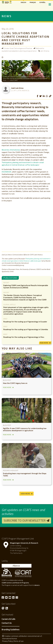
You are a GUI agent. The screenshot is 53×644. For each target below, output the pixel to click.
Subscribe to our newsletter (25, 520)
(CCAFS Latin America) (20, 90)
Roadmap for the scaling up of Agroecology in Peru (24, 337)
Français (33, 2)
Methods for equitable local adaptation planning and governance (23, 50)
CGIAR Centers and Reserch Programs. (15, 583)
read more (44, 343)
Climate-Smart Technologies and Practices (18, 48)
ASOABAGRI (6, 172)
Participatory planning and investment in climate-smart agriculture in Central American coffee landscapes (23, 164)
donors (37, 585)
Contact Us (7, 623)
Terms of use (19, 641)
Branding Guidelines (11, 629)
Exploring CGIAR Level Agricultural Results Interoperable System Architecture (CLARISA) (26, 286)
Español (42, 2)
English (23, 2)
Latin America (45, 51)
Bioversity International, (11, 150)
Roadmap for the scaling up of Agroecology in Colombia (26, 329)
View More (25, 494)
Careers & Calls (8, 619)
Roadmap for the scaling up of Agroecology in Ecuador (25, 322)
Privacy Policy (7, 641)
